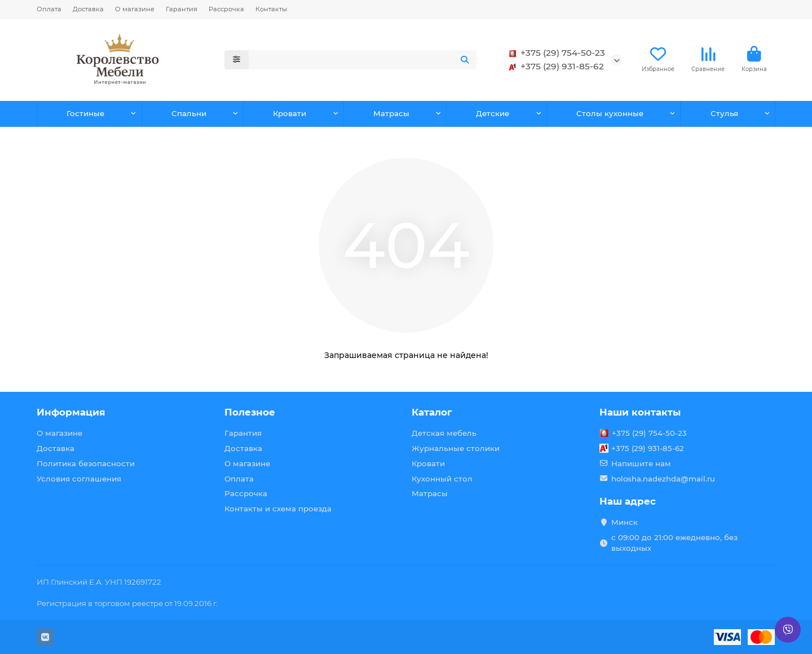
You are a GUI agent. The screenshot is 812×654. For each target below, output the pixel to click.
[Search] (363, 60)
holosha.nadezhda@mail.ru (663, 479)
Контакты (271, 9)
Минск (625, 522)
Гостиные (85, 113)
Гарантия (182, 9)
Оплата (49, 9)
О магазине (135, 9)
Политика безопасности (86, 463)
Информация (71, 412)
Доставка (88, 9)
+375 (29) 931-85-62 (554, 67)
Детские (493, 113)
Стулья (724, 113)
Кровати (290, 113)
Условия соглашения (79, 479)
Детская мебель (444, 433)
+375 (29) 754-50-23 (555, 53)
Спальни (189, 113)
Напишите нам (641, 463)
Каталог (432, 412)
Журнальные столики (456, 448)
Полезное (250, 412)
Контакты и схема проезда (278, 509)
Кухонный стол (442, 479)
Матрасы (391, 113)
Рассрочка (226, 9)
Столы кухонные (610, 113)
